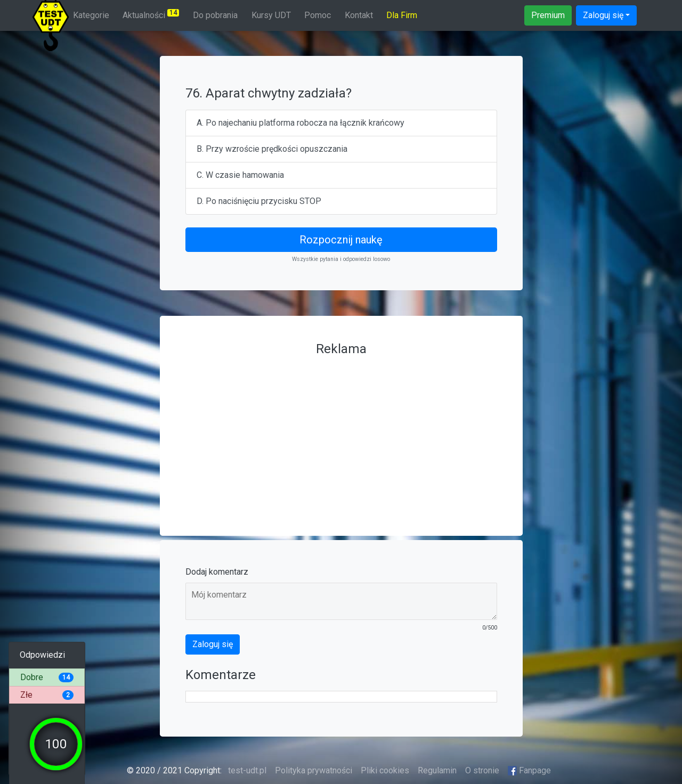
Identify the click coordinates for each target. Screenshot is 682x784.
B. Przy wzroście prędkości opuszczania (272, 149)
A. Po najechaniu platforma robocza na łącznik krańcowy (301, 123)
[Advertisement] (341, 436)
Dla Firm (402, 15)
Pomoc (318, 15)
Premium (548, 15)
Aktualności (151, 15)
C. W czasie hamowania (240, 175)
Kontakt (359, 15)
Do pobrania (215, 15)
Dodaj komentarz (217, 572)
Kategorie (91, 15)
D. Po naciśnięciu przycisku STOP (259, 201)
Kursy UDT (271, 15)
